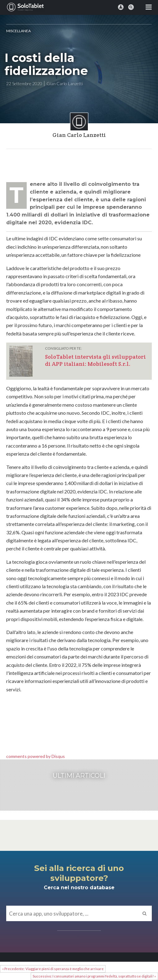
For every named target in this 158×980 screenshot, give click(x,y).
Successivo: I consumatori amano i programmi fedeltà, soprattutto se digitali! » (94, 976)
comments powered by (36, 756)
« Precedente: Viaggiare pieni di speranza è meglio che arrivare (53, 969)
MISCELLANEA (18, 31)
